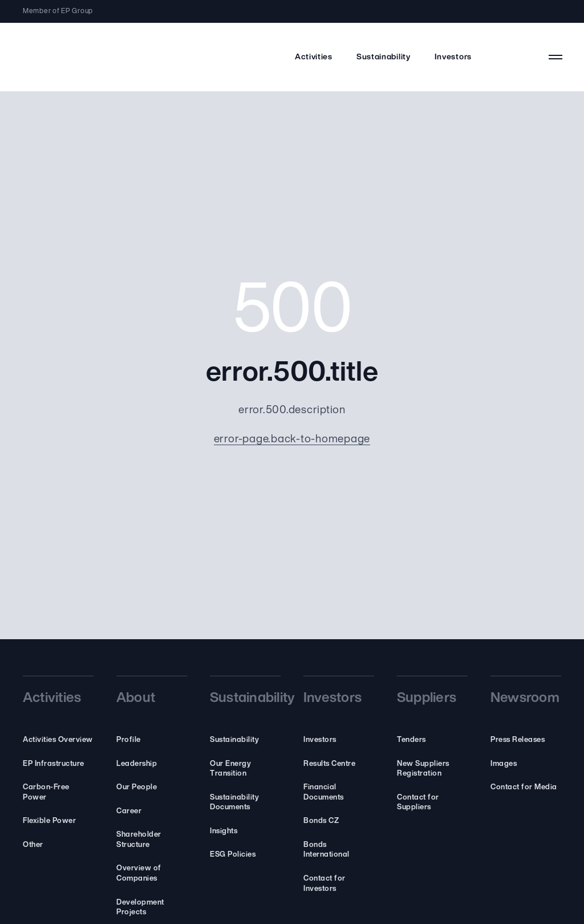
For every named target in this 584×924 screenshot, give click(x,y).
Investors (453, 57)
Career (129, 811)
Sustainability (384, 57)
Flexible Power (49, 821)
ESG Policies (233, 855)
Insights (224, 831)
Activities (314, 57)
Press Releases (518, 740)
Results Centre (329, 764)
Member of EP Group (58, 11)
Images (504, 764)
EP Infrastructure (54, 764)
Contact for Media (524, 787)
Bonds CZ (321, 821)
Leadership (137, 764)
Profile (129, 740)
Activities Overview (58, 740)
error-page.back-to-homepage (292, 440)
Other (33, 845)
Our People (137, 787)
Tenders (411, 740)
